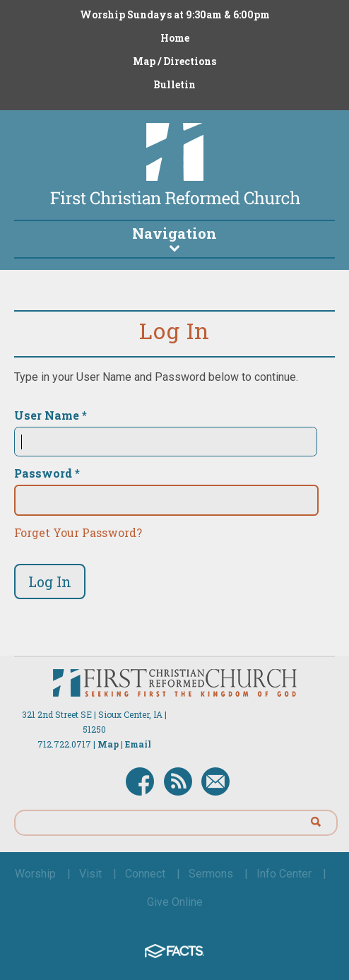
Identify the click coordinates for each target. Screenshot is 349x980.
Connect (145, 874)
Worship (35, 874)
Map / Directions (174, 61)
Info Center (284, 874)
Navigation (174, 238)
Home (175, 38)
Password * (47, 473)
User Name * (51, 415)
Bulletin (174, 84)
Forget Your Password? (78, 532)
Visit (90, 874)
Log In (50, 581)
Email (138, 744)
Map (108, 744)
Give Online (175, 902)
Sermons (211, 874)
